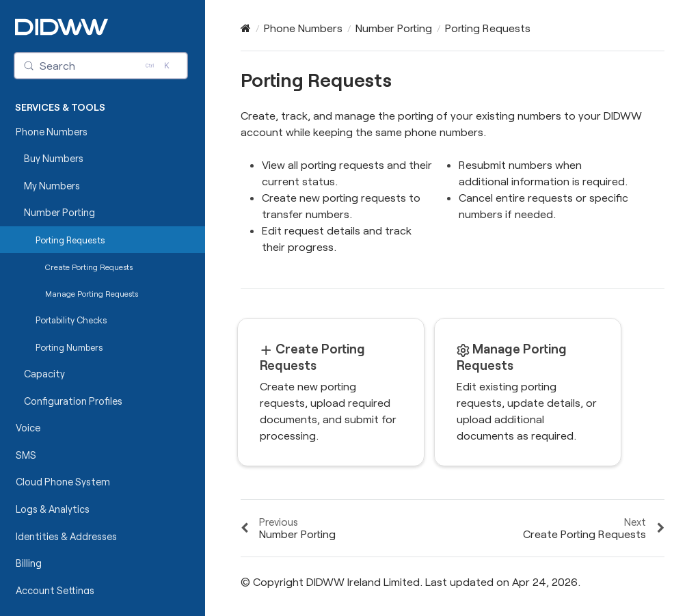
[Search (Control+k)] (101, 66)
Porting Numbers (69, 347)
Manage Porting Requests (92, 293)
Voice (28, 428)
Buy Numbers (54, 158)
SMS (26, 455)
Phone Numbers (52, 132)
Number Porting (59, 212)
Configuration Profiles (73, 401)
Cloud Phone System (63, 482)
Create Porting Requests (89, 267)
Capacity (44, 374)
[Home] (246, 28)
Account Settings (55, 590)
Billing (29, 563)
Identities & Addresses (66, 536)
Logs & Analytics (53, 509)
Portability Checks (71, 320)
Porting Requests (70, 240)
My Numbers (52, 186)
